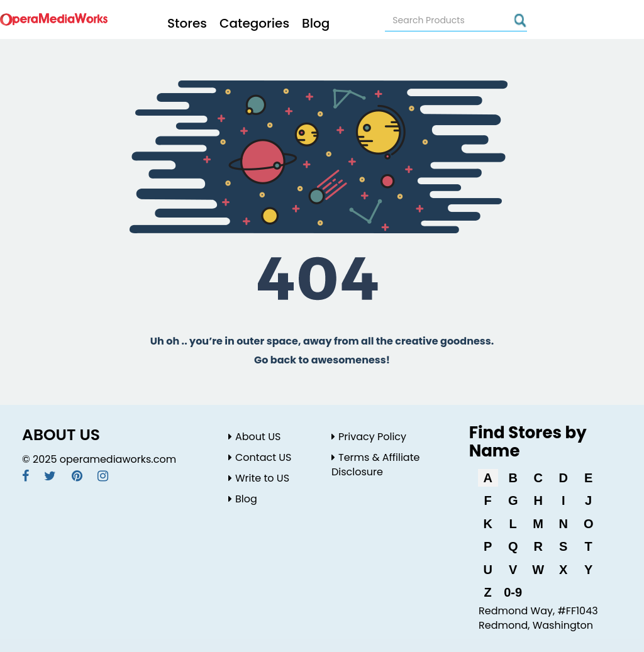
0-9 (513, 592)
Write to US (259, 478)
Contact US (260, 457)
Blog (316, 23)
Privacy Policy (369, 437)
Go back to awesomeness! (322, 360)
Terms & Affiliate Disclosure (375, 465)
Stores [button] (187, 23)
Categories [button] (254, 23)
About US (254, 437)
